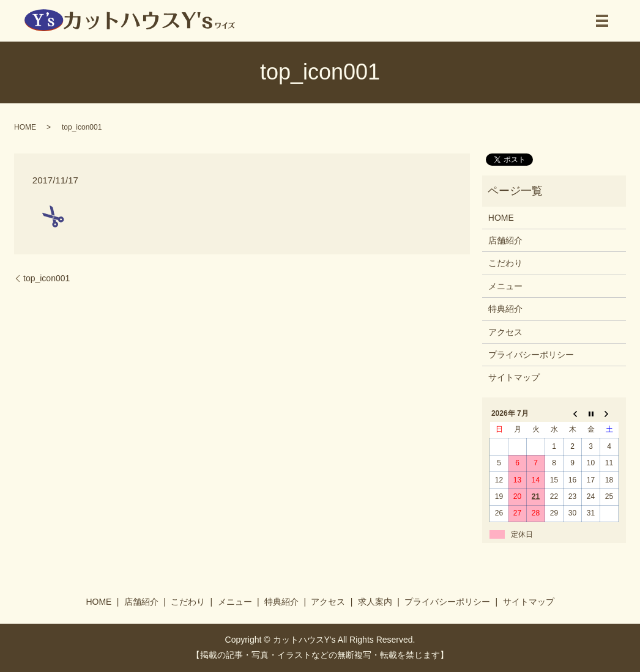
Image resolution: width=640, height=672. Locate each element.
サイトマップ (514, 377)
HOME (25, 127)
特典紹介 (505, 309)
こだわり (505, 263)
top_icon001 (47, 278)
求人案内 (375, 602)
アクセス (505, 332)
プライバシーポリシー (531, 355)
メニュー (505, 286)
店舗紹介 (505, 240)
